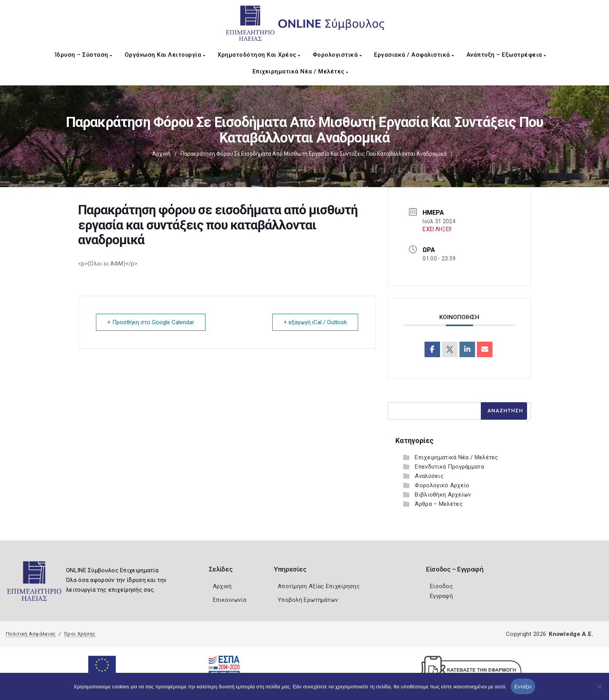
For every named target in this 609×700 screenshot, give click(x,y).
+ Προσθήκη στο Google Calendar (151, 322)
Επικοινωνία (230, 600)
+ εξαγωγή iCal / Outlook (315, 322)
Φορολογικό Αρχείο (442, 485)
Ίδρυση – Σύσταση (84, 55)
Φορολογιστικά (337, 55)
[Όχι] (599, 690)
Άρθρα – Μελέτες (439, 504)
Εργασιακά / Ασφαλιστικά (414, 55)
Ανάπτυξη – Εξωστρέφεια (506, 55)
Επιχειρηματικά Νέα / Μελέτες (300, 71)
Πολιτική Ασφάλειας (31, 634)
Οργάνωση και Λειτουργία (165, 55)
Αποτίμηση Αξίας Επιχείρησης (319, 586)
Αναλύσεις (429, 476)
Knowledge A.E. (571, 634)
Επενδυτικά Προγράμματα (449, 467)
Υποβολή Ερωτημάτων (308, 600)
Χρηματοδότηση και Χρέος (259, 55)
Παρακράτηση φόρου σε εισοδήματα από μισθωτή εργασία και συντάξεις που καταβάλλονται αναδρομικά (314, 154)
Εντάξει (523, 687)
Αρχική (161, 154)
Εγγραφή (441, 596)
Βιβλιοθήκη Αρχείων (443, 495)
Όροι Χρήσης (80, 634)
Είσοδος (441, 586)
